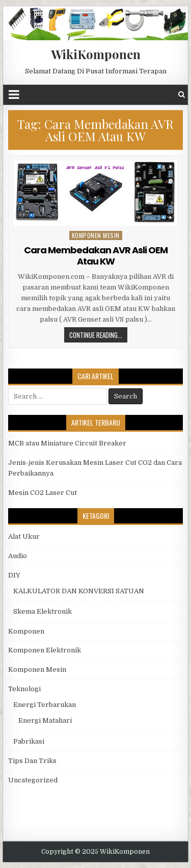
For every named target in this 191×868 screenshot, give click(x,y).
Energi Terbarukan (45, 705)
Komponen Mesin (96, 235)
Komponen (26, 631)
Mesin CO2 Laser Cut (43, 493)
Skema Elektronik (43, 611)
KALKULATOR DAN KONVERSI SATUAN (79, 591)
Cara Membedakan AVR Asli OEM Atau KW (96, 256)
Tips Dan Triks (32, 761)
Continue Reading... (96, 335)
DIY (14, 575)
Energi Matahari (45, 720)
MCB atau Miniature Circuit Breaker (67, 443)
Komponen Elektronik (45, 650)
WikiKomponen (96, 54)
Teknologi (24, 689)
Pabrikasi (29, 741)
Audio (18, 556)
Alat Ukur (24, 536)
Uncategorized (33, 780)
